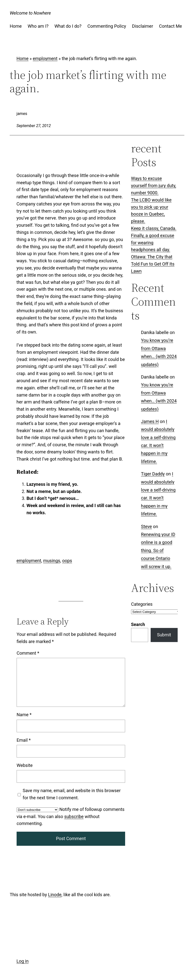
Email (24, 740)
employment (45, 58)
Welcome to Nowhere (30, 13)
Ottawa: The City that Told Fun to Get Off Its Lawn (153, 264)
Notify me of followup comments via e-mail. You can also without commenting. (70, 816)
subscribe (74, 816)
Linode (55, 895)
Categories (142, 604)
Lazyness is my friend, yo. (52, 484)
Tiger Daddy (153, 474)
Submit (164, 635)
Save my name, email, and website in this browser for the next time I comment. (71, 794)
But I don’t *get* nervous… (53, 498)
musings (52, 561)
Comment (28, 653)
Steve (146, 526)
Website (25, 765)
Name (24, 715)
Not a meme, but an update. (54, 491)
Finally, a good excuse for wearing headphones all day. (153, 243)
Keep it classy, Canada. (154, 228)
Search (138, 624)
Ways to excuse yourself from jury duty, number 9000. (154, 186)
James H (150, 421)
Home (23, 58)
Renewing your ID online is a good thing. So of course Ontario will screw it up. (158, 550)
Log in (23, 961)
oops (67, 561)
